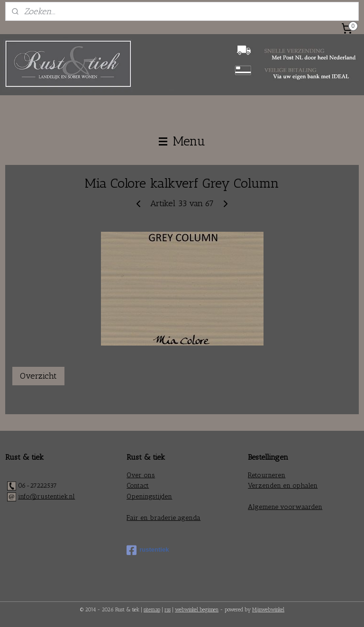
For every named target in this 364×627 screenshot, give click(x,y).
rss (168, 610)
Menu (182, 141)
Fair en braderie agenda (164, 518)
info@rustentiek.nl (46, 496)
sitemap (152, 610)
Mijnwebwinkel (268, 610)
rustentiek (148, 550)
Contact (138, 486)
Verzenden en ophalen (283, 486)
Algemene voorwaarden (285, 507)
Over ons (141, 475)
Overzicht (38, 376)
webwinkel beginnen (197, 610)
